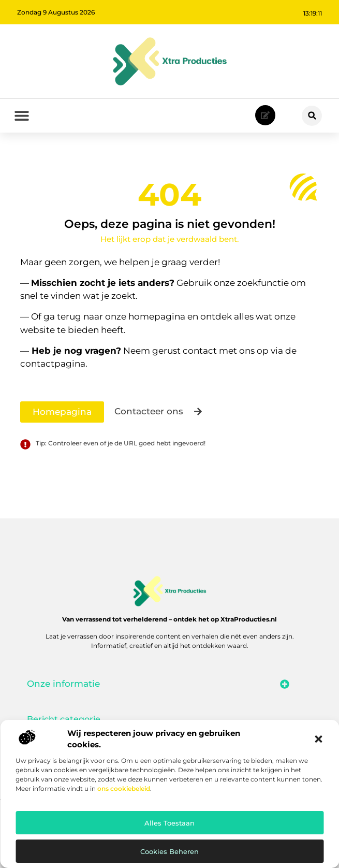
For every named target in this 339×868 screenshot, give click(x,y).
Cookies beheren (169, 851)
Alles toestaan (169, 823)
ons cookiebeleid (124, 789)
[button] (318, 739)
